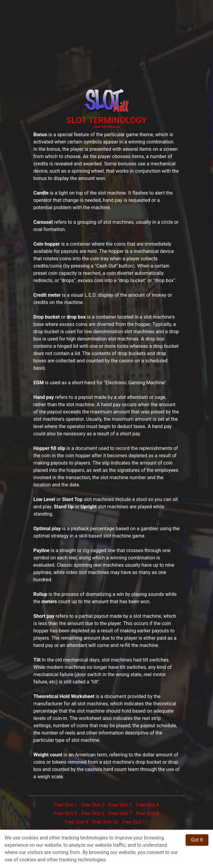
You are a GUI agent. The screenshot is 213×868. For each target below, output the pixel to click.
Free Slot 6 (93, 813)
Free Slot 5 (66, 813)
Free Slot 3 (120, 805)
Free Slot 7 (120, 813)
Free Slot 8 (147, 813)
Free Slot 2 (93, 805)
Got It (197, 840)
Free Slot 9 (76, 822)
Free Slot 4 (147, 805)
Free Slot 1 (66, 805)
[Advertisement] (107, 43)
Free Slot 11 (135, 822)
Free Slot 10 (105, 822)
